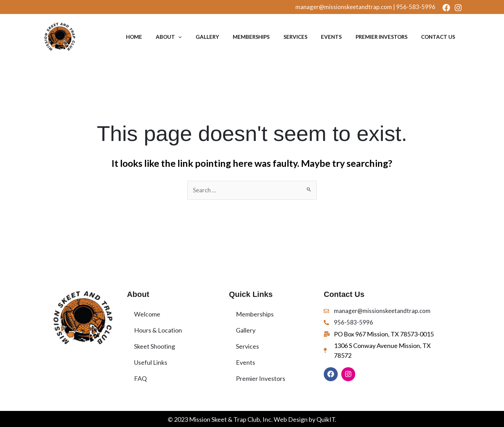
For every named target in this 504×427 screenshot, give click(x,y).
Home (148, 37)
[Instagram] (458, 8)
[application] (191, 37)
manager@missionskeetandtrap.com (344, 7)
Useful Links (151, 362)
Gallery (218, 37)
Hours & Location (158, 330)
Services (302, 37)
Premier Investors (384, 37)
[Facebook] (446, 8)
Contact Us (439, 37)
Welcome (147, 314)
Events (336, 37)
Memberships (260, 37)
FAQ (140, 378)
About (181, 37)
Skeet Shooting (155, 346)
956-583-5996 (416, 7)
